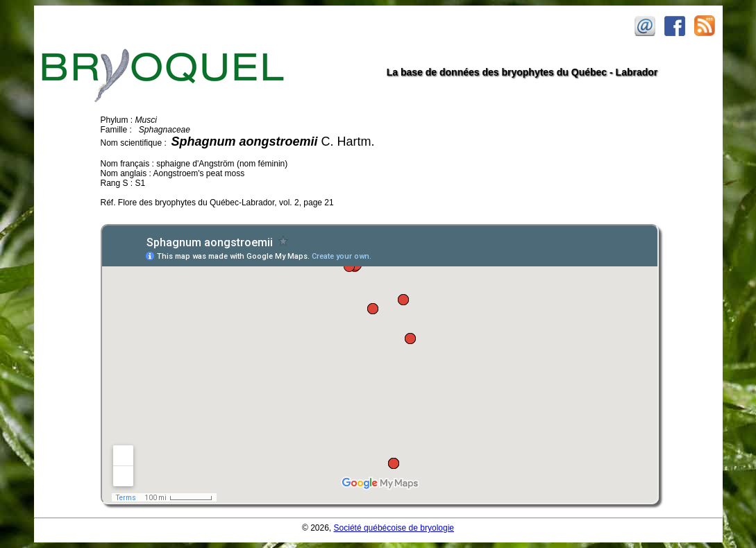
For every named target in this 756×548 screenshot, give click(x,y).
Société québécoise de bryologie (394, 528)
